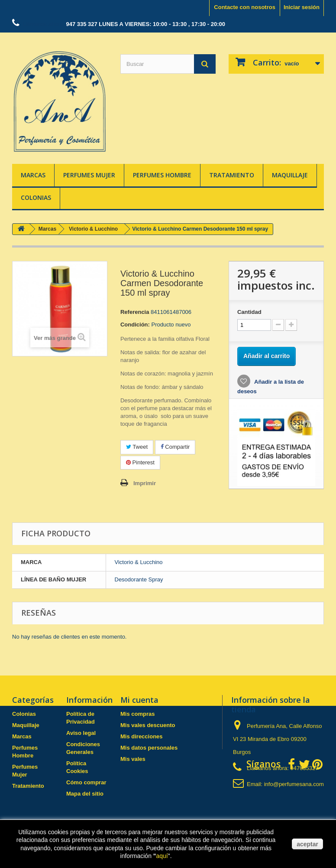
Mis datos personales (149, 748)
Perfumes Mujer (89, 175)
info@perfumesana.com (294, 784)
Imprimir (145, 483)
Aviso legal (81, 733)
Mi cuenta (139, 700)
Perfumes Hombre (162, 175)
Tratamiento (232, 175)
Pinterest (140, 462)
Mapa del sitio (85, 794)
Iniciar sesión (302, 7)
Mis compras (137, 714)
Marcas (33, 175)
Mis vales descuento (148, 725)
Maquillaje (290, 175)
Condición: (135, 325)
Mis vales (133, 759)
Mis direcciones (142, 736)
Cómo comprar (86, 782)
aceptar (307, 844)
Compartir (175, 447)
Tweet (137, 447)
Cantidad (249, 312)
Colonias (36, 197)
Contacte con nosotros (245, 7)
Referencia (135, 312)
